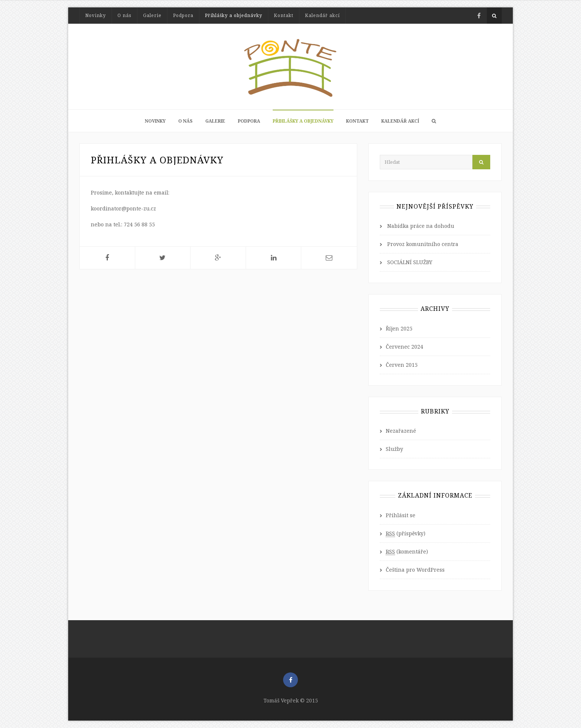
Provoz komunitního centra (423, 244)
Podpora (183, 15)
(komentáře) (407, 552)
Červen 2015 (402, 365)
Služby (394, 449)
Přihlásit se (401, 515)
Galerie (152, 15)
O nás (124, 15)
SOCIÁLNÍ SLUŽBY (410, 262)
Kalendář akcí (322, 15)
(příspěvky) (406, 533)
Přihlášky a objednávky (234, 15)
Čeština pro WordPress (415, 570)
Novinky (96, 15)
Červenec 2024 (404, 347)
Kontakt (284, 15)
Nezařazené (401, 431)
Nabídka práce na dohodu (421, 226)
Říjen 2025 (399, 328)
